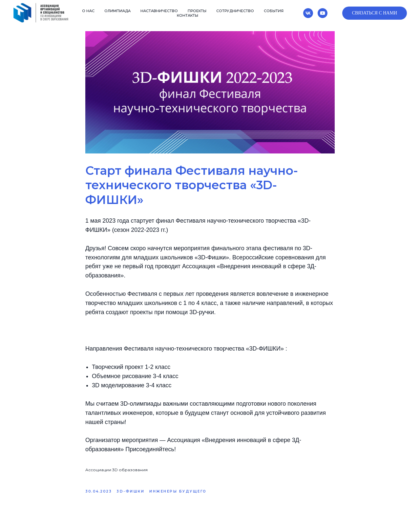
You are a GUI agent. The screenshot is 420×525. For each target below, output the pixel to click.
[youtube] (323, 13)
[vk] (308, 13)
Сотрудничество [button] (235, 11)
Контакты (188, 15)
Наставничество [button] (159, 11)
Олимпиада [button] (117, 11)
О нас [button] (88, 11)
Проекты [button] (197, 11)
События (274, 11)
